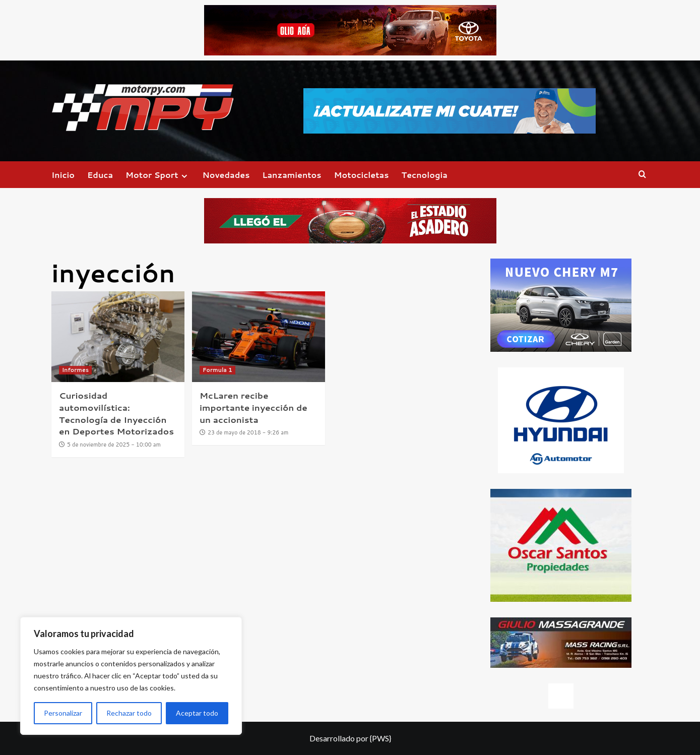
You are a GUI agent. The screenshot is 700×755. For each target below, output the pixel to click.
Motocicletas (362, 175)
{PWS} (380, 738)
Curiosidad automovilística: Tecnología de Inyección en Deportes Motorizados (116, 413)
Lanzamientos (292, 175)
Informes (75, 370)
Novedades (226, 175)
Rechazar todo (129, 713)
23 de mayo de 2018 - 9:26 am (248, 432)
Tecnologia (424, 175)
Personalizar (63, 713)
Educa (100, 175)
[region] (131, 676)
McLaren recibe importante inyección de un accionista (253, 407)
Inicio (63, 175)
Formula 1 (217, 370)
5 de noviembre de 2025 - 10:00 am (114, 445)
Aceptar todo (197, 713)
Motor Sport (157, 175)
